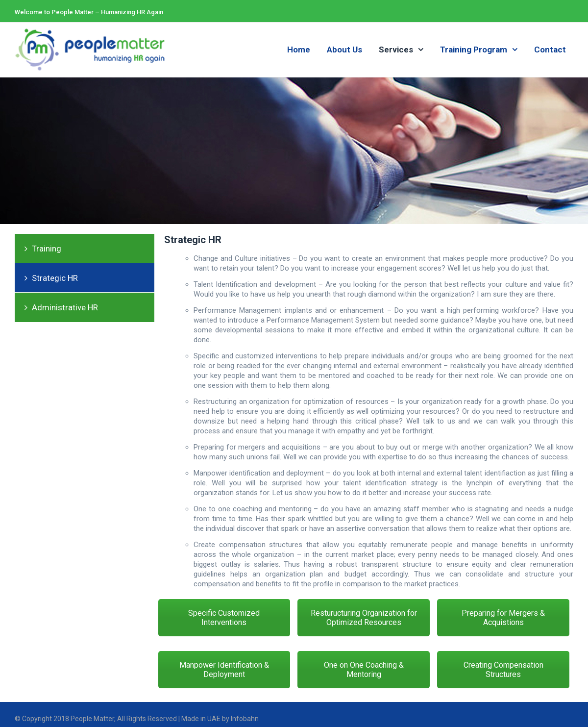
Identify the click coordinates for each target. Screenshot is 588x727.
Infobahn (244, 719)
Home (299, 50)
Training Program (474, 50)
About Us (344, 50)
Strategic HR (55, 278)
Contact (550, 50)
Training (47, 249)
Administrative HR (65, 307)
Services (396, 50)
